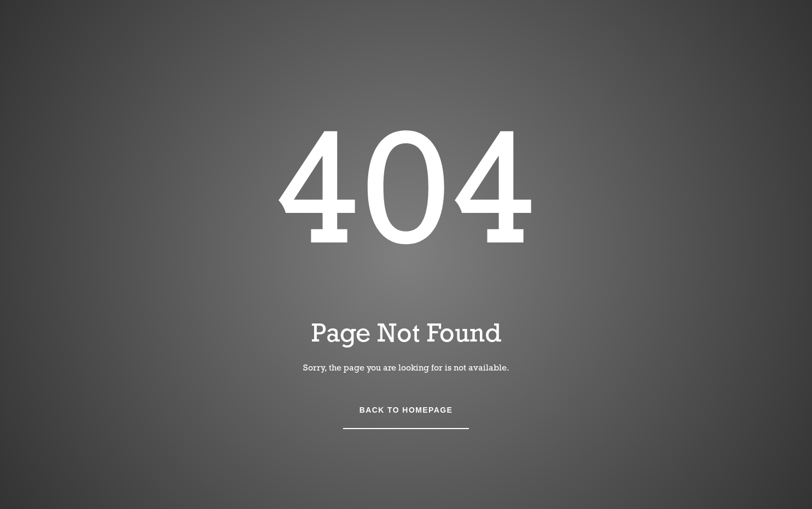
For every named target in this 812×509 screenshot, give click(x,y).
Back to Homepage (406, 410)
